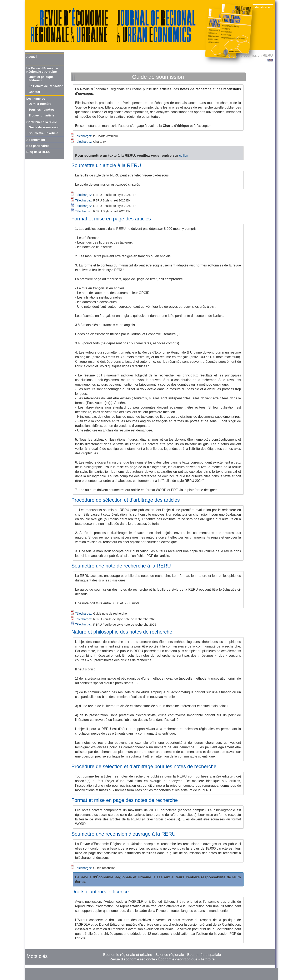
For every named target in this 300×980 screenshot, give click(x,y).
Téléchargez (84, 136)
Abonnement (36, 140)
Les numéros (36, 99)
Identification (263, 7)
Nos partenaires (38, 146)
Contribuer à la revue (42, 122)
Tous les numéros (42, 110)
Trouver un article (42, 115)
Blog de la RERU (39, 152)
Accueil (32, 57)
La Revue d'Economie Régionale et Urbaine (42, 70)
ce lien (184, 156)
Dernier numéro (40, 104)
